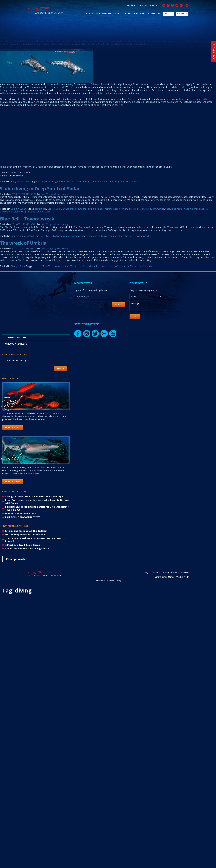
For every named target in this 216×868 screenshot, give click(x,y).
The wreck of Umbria (23, 243)
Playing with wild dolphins (29, 33)
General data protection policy (108, 581)
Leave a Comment (114, 181)
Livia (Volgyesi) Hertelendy (54, 38)
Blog (117, 14)
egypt (57, 181)
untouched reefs (174, 209)
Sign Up (119, 305)
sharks (132, 209)
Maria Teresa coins (52, 266)
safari (75, 181)
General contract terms (164, 577)
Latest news (23, 181)
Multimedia (154, 14)
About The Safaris (134, 14)
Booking (169, 14)
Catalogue (143, 5)
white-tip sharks (192, 209)
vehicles (90, 236)
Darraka (65, 209)
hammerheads (112, 209)
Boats (89, 14)
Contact (154, 5)
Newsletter (131, 5)
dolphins (99, 209)
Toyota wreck (77, 236)
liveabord (66, 181)
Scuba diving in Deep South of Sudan (40, 189)
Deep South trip (78, 209)
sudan (153, 209)
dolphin (49, 181)
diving (41, 181)
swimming (84, 181)
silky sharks (143, 209)
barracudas (40, 209)
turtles (161, 209)
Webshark (182, 577)
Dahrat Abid (54, 209)
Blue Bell (39, 236)
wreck (98, 236)
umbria (97, 266)
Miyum (124, 209)
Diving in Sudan (18, 209)
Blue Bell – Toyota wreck (27, 219)
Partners (182, 14)
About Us (185, 573)
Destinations (104, 14)
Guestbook (155, 573)
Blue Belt (49, 236)
